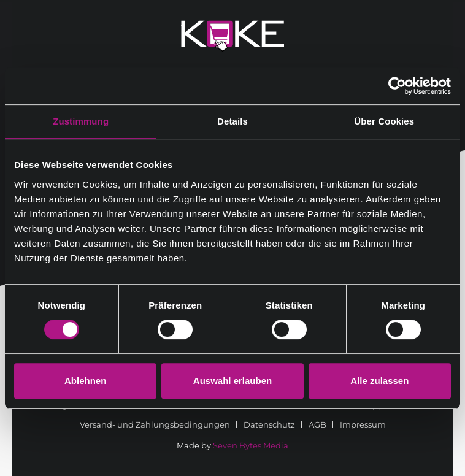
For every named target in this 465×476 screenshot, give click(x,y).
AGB (317, 424)
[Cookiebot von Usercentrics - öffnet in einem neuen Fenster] (397, 86)
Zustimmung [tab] (81, 121)
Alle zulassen (379, 381)
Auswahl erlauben (233, 381)
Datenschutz (269, 424)
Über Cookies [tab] (384, 121)
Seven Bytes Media (251, 445)
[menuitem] (159, 424)
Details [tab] (233, 121)
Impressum (363, 424)
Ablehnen (85, 381)
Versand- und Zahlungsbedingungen (155, 424)
